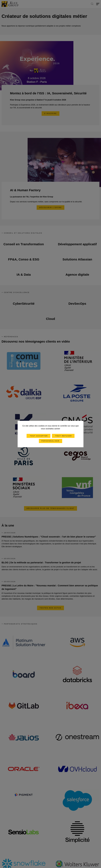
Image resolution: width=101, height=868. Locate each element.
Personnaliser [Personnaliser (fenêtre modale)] (50, 441)
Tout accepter (38, 436)
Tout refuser (63, 436)
